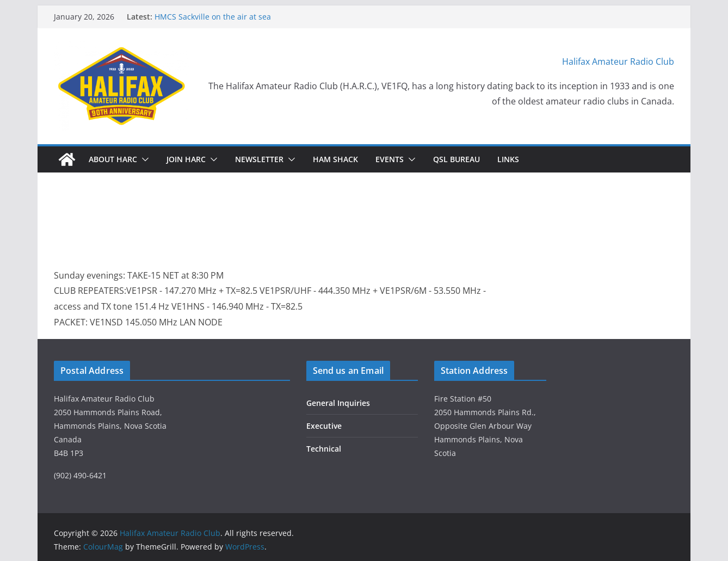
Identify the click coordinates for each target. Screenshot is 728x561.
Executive (324, 426)
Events (390, 159)
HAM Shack (335, 159)
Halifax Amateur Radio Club (618, 61)
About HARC (113, 159)
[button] (143, 159)
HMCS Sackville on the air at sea (213, 17)
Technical (324, 449)
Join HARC (186, 159)
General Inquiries (338, 403)
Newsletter (259, 159)
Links (508, 159)
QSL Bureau (456, 159)
